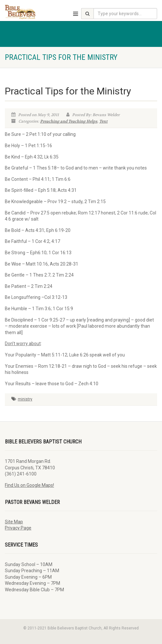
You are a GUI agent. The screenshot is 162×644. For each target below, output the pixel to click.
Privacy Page (18, 528)
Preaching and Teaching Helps (69, 121)
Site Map (14, 522)
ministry (25, 399)
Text (103, 121)
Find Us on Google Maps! (29, 485)
